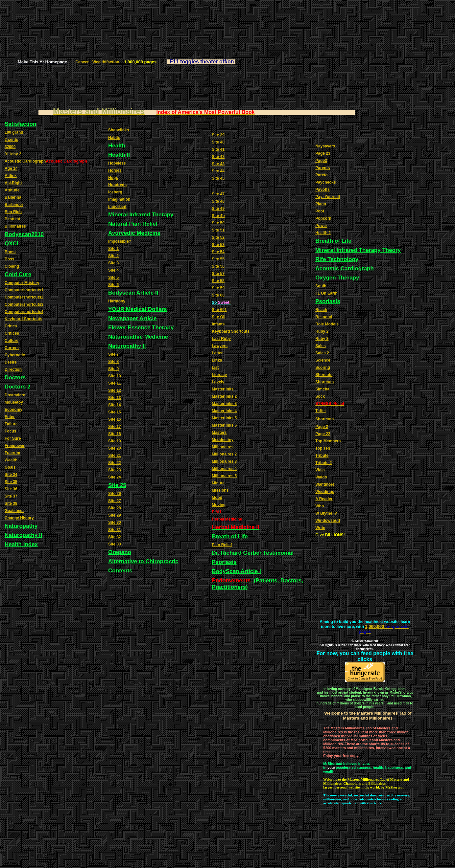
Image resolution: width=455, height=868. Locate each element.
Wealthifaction (106, 62)
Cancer (82, 62)
